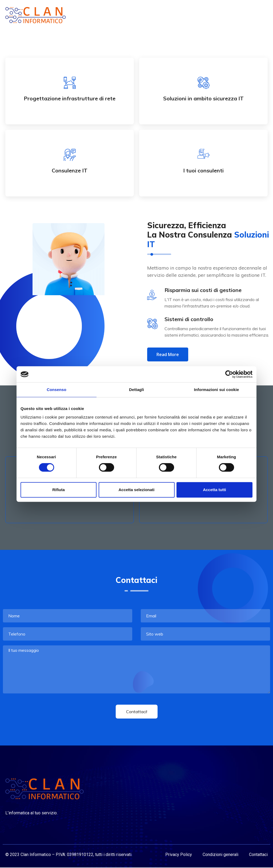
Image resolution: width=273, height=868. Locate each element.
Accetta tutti (214, 490)
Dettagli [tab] (136, 390)
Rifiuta (59, 490)
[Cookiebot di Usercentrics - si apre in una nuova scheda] (229, 374)
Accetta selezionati (136, 490)
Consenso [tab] (56, 390)
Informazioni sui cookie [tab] (217, 390)
